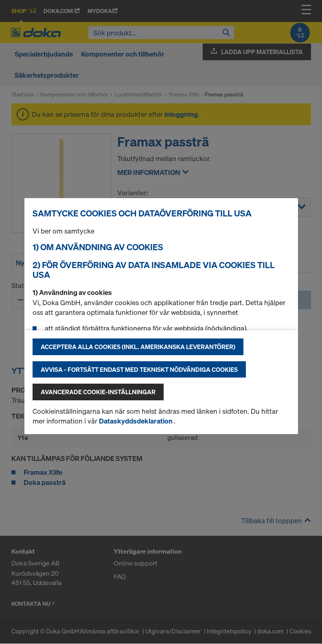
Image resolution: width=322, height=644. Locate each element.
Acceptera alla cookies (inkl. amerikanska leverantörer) (138, 347)
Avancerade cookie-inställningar (98, 392)
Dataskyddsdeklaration (136, 421)
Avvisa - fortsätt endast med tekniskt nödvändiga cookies (139, 369)
